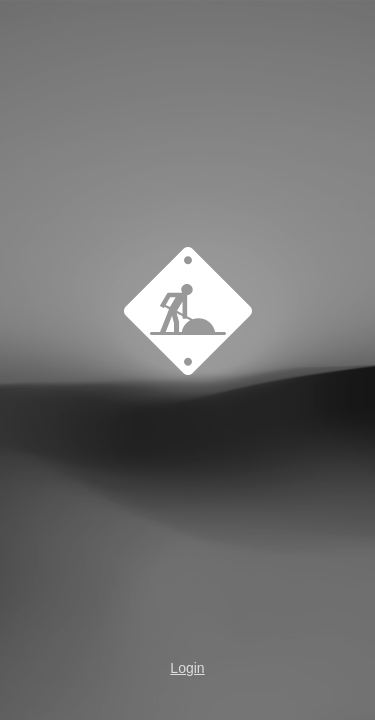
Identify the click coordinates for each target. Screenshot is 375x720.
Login (187, 668)
